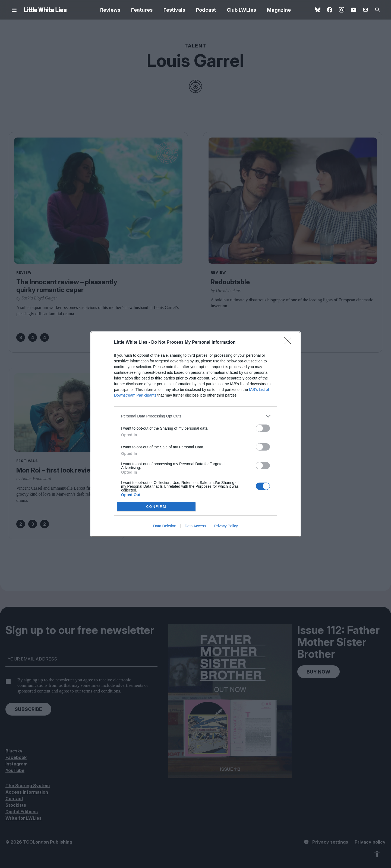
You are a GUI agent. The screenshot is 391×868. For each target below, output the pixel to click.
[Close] (289, 343)
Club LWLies (241, 10)
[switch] (263, 428)
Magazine (279, 10)
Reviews (110, 10)
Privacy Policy (226, 526)
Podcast (206, 10)
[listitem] (195, 416)
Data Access (195, 526)
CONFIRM (156, 507)
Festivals (174, 10)
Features (142, 10)
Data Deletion (165, 526)
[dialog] (195, 434)
